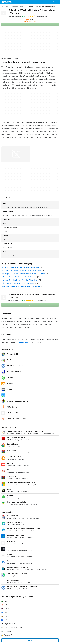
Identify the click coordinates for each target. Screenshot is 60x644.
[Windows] (7, 7)
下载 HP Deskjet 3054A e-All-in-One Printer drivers (18, 283)
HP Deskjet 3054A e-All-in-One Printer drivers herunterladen (21, 271)
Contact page (23, 342)
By (14, 16)
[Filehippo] (7, 2)
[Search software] (54, 2)
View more (30, 640)
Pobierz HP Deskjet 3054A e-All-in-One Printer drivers (19, 277)
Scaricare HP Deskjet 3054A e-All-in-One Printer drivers (20, 280)
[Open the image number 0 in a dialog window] (16, 154)
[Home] (2, 7)
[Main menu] (58, 2)
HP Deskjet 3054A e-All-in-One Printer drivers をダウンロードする (23, 274)
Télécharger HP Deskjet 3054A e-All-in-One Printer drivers (21, 286)
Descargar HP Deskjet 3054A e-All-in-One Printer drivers (20, 267)
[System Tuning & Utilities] (17, 7)
